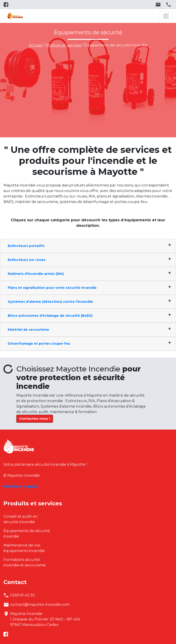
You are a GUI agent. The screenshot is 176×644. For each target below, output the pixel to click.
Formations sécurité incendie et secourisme (25, 562)
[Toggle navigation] (166, 16)
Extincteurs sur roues (27, 260)
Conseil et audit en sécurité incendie (21, 519)
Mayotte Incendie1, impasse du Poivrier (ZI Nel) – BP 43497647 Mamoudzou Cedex (42, 619)
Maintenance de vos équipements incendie (24, 548)
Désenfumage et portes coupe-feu (39, 344)
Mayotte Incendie (15, 16)
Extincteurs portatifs (26, 246)
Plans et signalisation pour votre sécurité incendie (52, 288)
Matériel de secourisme (28, 330)
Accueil (36, 45)
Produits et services (63, 45)
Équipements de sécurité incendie (27, 534)
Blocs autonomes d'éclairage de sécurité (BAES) (50, 316)
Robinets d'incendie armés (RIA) (36, 274)
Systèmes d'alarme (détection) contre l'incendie (50, 302)
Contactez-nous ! (35, 419)
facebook (7, 5)
